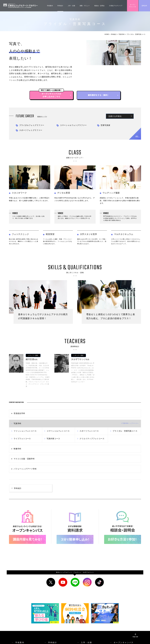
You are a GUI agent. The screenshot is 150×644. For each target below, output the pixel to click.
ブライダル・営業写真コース (125, 431)
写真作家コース (53, 439)
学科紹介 (60, 6)
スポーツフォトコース (89, 431)
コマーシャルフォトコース (58, 431)
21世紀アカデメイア (116, 6)
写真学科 (122, 34)
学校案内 (50, 6)
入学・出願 (71, 6)
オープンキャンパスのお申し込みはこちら (51, 95)
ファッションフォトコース (25, 431)
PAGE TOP (135, 637)
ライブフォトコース (22, 439)
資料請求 (144, 6)
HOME (107, 34)
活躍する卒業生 (115, 116)
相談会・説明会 (99, 6)
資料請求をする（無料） (99, 95)
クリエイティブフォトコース (92, 439)
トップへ (130, 423)
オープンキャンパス (133, 6)
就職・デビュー (85, 6)
